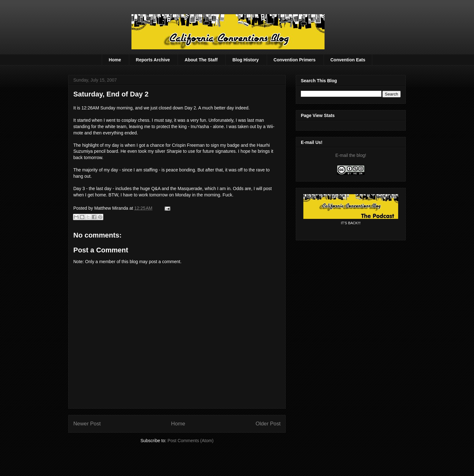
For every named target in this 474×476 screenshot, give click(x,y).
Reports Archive (153, 60)
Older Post (268, 424)
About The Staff (201, 60)
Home (115, 60)
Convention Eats (348, 60)
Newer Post (87, 424)
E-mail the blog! (351, 155)
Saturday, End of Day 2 (111, 94)
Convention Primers (295, 60)
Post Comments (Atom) (190, 441)
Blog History (245, 60)
